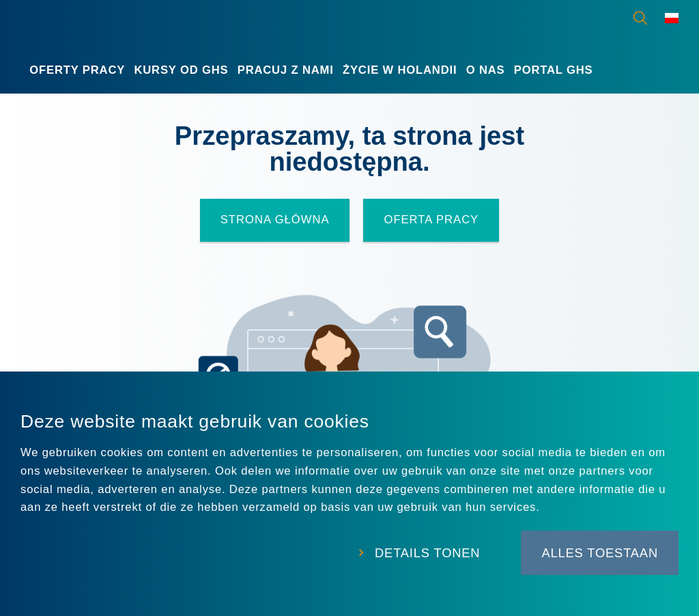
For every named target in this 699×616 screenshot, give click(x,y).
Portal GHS (554, 70)
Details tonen (427, 553)
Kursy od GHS (181, 70)
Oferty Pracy (77, 70)
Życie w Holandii (400, 70)
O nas (486, 70)
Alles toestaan (600, 553)
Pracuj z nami (286, 70)
